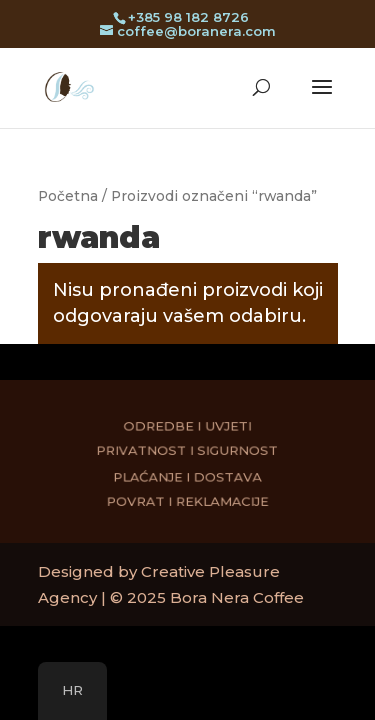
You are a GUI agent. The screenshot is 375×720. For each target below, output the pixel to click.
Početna (68, 196)
